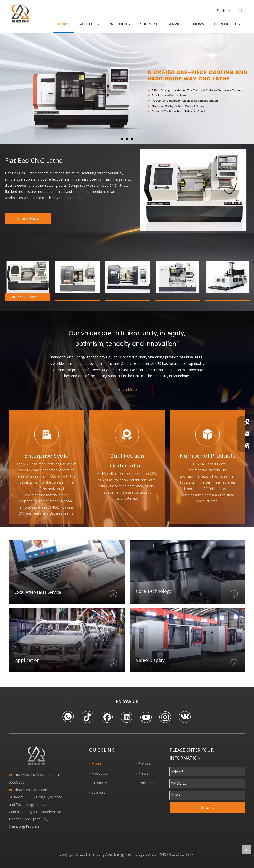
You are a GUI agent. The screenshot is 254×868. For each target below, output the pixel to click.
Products (99, 783)
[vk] (185, 717)
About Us (100, 773)
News (144, 773)
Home (97, 763)
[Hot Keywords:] (241, 11)
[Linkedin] (126, 717)
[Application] (67, 640)
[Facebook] (107, 717)
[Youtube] (146, 717)
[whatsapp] (68, 717)
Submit (208, 807)
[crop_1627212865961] (187, 572)
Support (98, 792)
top (246, 850)
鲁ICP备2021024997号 (177, 854)
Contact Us (148, 783)
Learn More (28, 218)
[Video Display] (187, 640)
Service (145, 763)
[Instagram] (165, 717)
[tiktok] (87, 717)
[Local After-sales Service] (67, 572)
